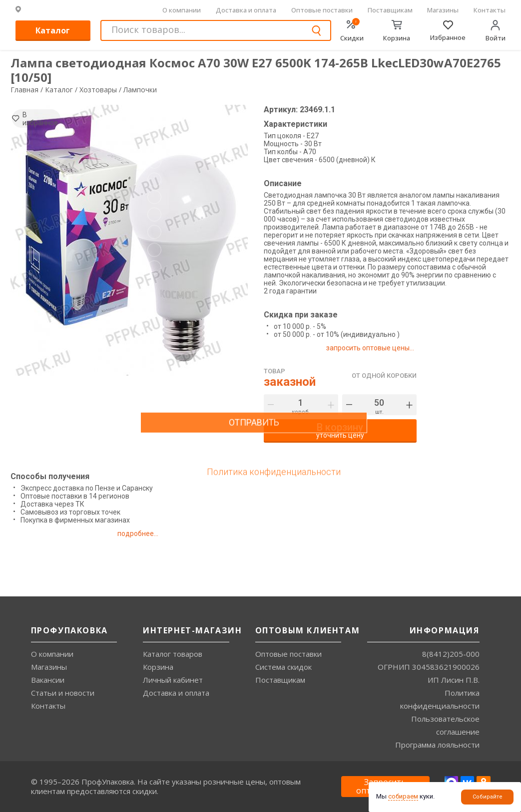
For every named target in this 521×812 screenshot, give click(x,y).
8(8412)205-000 (451, 654)
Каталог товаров (173, 654)
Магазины (443, 10)
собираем (403, 796)
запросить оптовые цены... (373, 348)
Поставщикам (390, 10)
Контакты (490, 10)
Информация (445, 630)
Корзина (158, 667)
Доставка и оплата (246, 10)
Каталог (53, 30)
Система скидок (283, 667)
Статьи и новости (63, 693)
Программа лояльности (437, 745)
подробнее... (147, 534)
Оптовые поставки (322, 10)
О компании (182, 10)
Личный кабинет (173, 680)
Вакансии (48, 680)
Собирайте (488, 797)
